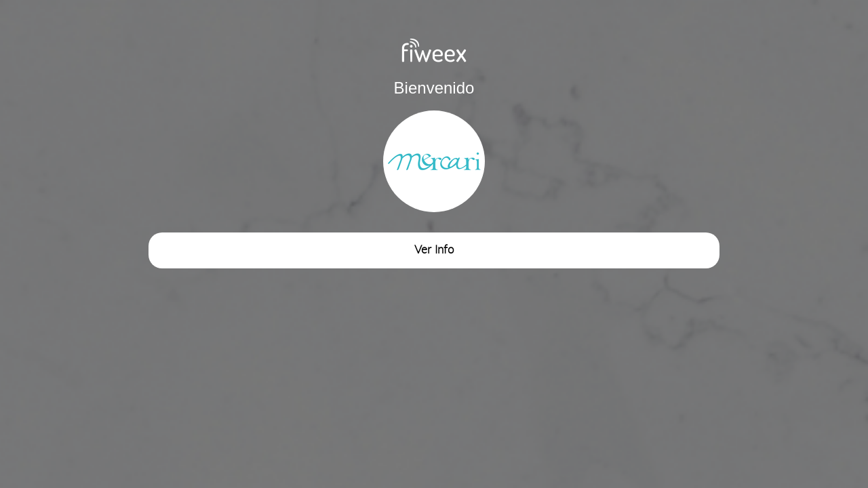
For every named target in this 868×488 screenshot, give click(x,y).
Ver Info (434, 250)
